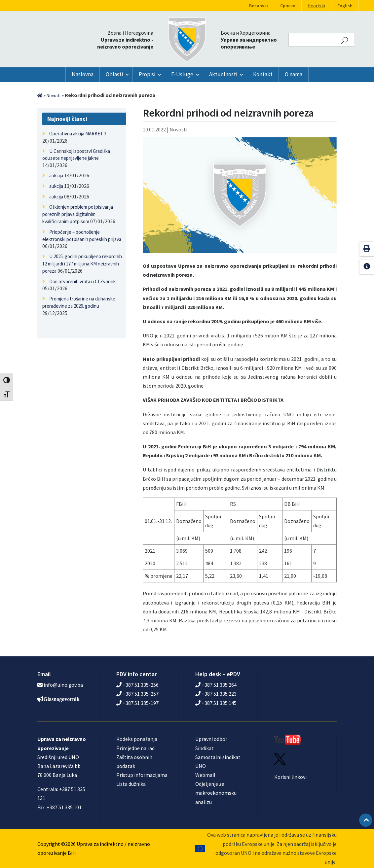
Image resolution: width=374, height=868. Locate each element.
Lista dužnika (131, 784)
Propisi (147, 74)
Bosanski (259, 6)
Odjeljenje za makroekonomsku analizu (216, 793)
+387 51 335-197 (137, 703)
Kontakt (263, 74)
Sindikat (205, 748)
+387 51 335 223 (216, 694)
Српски (288, 6)
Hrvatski (316, 6)
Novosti (54, 96)
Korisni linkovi (290, 777)
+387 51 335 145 (216, 703)
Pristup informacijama (142, 775)
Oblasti (114, 74)
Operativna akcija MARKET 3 (78, 134)
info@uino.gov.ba (63, 685)
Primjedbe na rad (135, 748)
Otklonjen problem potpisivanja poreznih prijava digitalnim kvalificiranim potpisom (78, 214)
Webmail (205, 775)
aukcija (56, 175)
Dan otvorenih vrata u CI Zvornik (82, 281)
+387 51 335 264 (216, 685)
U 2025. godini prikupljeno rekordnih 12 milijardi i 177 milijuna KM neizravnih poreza (82, 264)
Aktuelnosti (223, 74)
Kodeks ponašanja (137, 739)
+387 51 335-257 (137, 694)
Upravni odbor (211, 739)
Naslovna (83, 74)
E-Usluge (182, 74)
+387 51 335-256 (137, 685)
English (345, 6)
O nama (294, 74)
